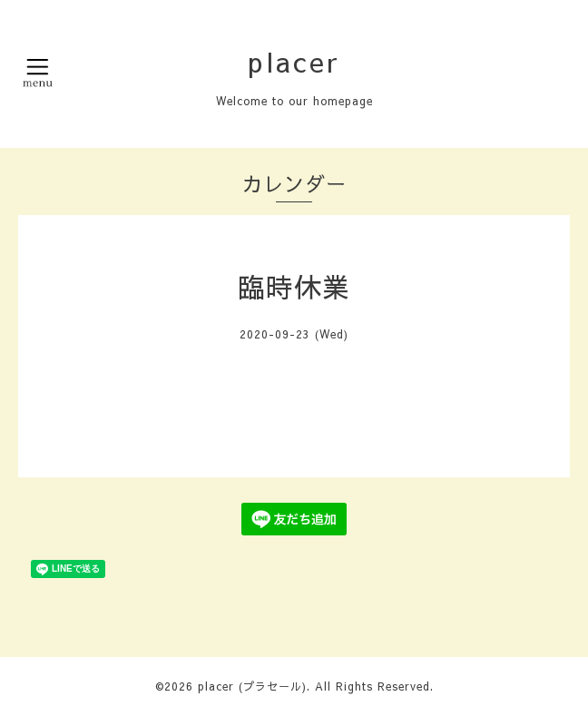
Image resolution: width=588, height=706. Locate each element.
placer (294, 61)
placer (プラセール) (252, 686)
